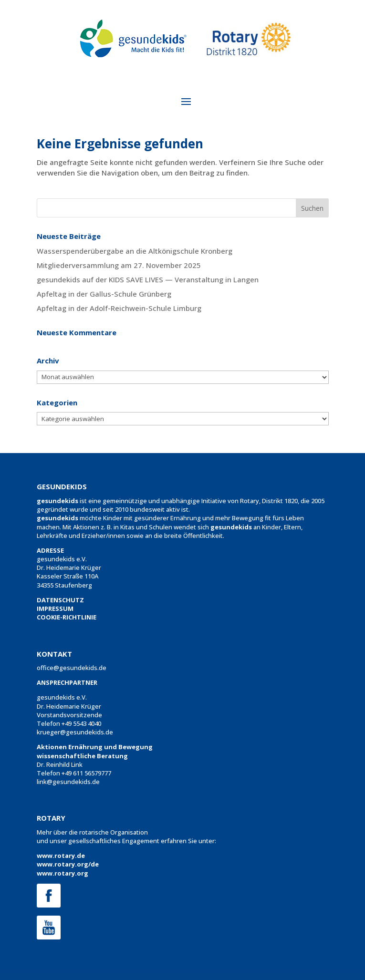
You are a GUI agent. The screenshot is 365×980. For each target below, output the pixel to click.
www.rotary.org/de (68, 864)
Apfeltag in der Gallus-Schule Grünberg (104, 294)
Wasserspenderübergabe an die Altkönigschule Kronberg (135, 251)
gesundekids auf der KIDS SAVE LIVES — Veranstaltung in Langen (148, 279)
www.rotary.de (61, 856)
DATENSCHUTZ (60, 600)
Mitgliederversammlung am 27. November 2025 (119, 265)
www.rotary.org (63, 873)
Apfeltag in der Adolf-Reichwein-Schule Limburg (119, 308)
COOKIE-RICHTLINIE (67, 617)
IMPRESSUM (55, 609)
